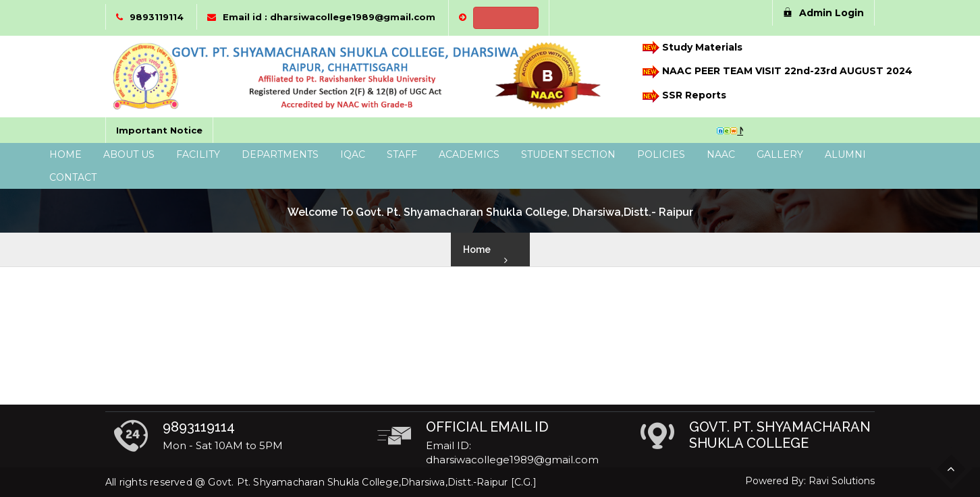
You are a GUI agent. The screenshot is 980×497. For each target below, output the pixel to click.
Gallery (780, 154)
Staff (402, 154)
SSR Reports (683, 96)
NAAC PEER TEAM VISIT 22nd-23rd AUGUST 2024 (770, 72)
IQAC (353, 154)
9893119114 (157, 17)
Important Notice (159, 130)
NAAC (721, 154)
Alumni (845, 154)
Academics (469, 154)
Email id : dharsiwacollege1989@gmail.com (329, 17)
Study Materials (691, 48)
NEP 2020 (506, 18)
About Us (129, 154)
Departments (280, 154)
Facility (198, 154)
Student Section (568, 154)
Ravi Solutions (842, 481)
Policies (661, 154)
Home (65, 154)
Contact (73, 177)
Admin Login (823, 13)
